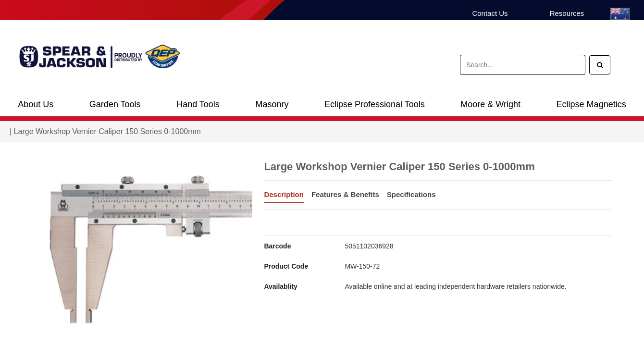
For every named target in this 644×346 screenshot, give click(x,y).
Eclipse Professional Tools (375, 104)
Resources (567, 13)
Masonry (272, 104)
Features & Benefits (345, 194)
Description (284, 194)
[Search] (600, 65)
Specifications (411, 194)
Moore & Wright (490, 104)
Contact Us (490, 13)
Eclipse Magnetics (591, 104)
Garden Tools (115, 104)
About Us (36, 104)
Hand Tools (198, 104)
